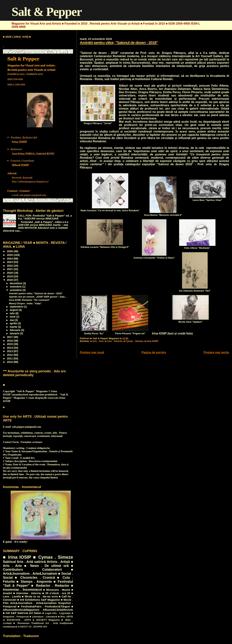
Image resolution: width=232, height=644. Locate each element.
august (14, 310)
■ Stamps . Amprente (34, 581)
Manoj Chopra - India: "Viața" (25, 303)
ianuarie (15, 333)
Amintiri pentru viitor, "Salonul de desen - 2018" (119, 42)
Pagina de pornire (154, 352)
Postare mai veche (216, 352)
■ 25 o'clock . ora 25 (56, 593)
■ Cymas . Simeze (133, 341)
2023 (10, 262)
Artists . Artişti (58, 562)
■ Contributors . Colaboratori (38, 568)
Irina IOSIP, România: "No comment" (29, 300)
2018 (10, 280)
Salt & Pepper (47, 12)
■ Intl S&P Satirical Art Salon (22, 613)
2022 (10, 266)
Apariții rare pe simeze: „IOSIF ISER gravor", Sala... (38, 297)
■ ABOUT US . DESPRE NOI (33, 627)
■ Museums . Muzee (57, 590)
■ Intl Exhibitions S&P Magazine (39, 600)
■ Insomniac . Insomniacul (38, 587)
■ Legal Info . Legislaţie (57, 613)
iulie (13, 313)
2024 (10, 259)
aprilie (14, 323)
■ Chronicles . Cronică (35, 577)
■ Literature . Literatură (43, 617)
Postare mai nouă (92, 352)
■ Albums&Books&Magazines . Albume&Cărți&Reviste (38, 608)
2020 (10, 273)
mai (12, 320)
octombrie (16, 290)
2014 (10, 348)
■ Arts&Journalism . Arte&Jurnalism (38, 571)
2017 (10, 337)
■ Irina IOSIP (151, 341)
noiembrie (16, 287)
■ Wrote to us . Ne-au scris (40, 596)
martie (14, 327)
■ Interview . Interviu (27, 593)
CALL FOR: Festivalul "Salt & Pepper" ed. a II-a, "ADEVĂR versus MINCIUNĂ (45, 217)
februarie (15, 330)
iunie (13, 317)
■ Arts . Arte (97, 341)
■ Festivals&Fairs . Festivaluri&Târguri (44, 606)
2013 (10, 351)
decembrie (16, 283)
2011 (10, 358)
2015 (10, 344)
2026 (10, 251)
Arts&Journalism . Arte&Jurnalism (33, 603)
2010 (10, 362)
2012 (10, 355)
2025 (10, 255)
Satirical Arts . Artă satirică (24, 562)
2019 (10, 276)
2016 (10, 341)
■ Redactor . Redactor (50, 585)
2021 (10, 269)
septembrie (17, 307)
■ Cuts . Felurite (113, 341)
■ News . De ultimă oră (46, 566)
